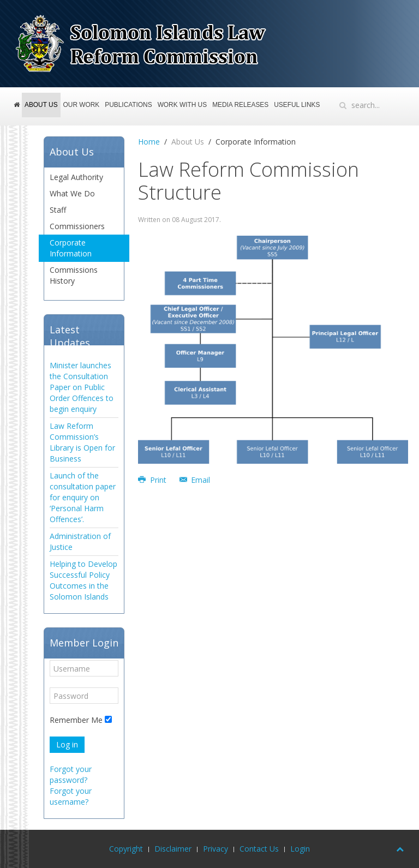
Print (153, 480)
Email (195, 480)
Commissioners (77, 226)
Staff (58, 210)
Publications (128, 105)
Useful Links (297, 105)
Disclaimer (173, 849)
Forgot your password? (71, 774)
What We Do (72, 193)
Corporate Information (71, 248)
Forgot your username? (71, 796)
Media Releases (240, 105)
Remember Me (76, 720)
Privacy (216, 849)
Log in (67, 744)
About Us (41, 105)
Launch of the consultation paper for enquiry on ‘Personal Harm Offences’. (83, 497)
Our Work (82, 105)
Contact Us (259, 849)
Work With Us (182, 105)
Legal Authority (76, 177)
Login (300, 849)
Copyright (126, 849)
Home (18, 110)
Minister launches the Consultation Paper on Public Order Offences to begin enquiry (82, 387)
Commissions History (74, 275)
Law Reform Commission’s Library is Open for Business (82, 442)
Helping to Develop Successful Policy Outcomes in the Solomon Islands (83, 580)
